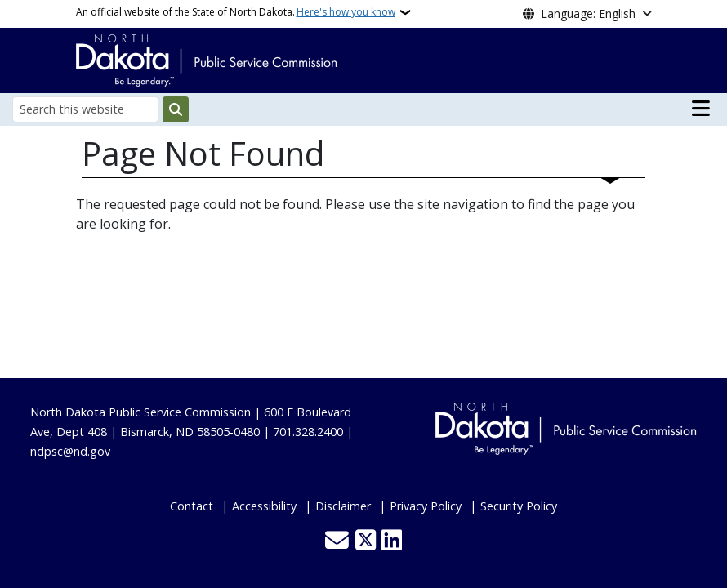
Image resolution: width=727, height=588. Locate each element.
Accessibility (264, 506)
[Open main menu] (701, 109)
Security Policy (519, 506)
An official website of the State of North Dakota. (236, 12)
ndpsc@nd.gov (70, 451)
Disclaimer (343, 506)
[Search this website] (85, 109)
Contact (192, 506)
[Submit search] (176, 109)
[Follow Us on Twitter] (366, 542)
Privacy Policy (426, 506)
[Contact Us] (337, 542)
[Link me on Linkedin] (392, 542)
